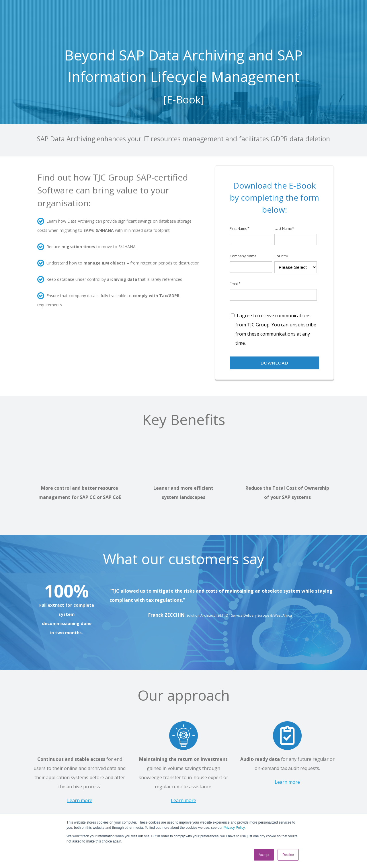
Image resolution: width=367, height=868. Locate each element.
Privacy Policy (234, 828)
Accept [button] (264, 855)
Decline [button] (288, 855)
